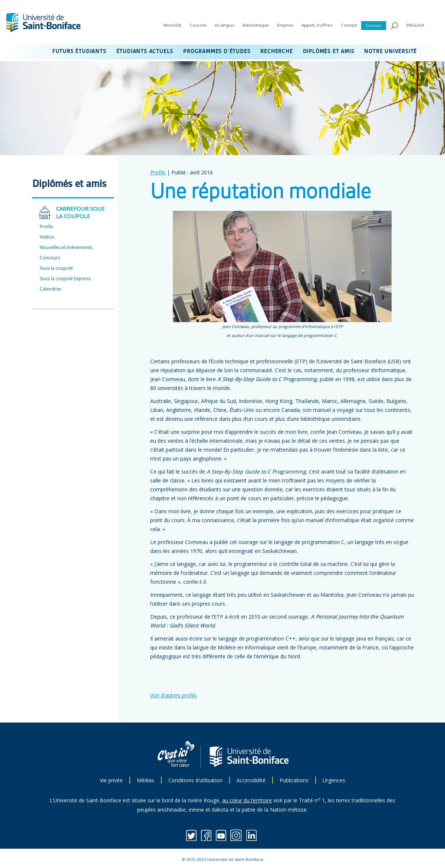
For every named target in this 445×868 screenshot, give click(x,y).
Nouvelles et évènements (66, 247)
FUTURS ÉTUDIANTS (79, 52)
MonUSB (172, 25)
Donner (374, 25)
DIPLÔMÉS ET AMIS (329, 52)
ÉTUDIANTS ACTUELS (145, 52)
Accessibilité (251, 780)
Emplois (285, 25)
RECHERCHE (276, 52)
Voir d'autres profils (173, 695)
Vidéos (47, 237)
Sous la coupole (56, 268)
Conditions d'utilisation (195, 780)
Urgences (334, 780)
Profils (158, 172)
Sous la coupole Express (65, 279)
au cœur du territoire (247, 800)
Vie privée (111, 780)
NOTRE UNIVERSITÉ (390, 52)
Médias (146, 780)
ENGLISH (415, 25)
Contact (349, 25)
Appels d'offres (317, 25)
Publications (294, 780)
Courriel (198, 25)
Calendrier (51, 289)
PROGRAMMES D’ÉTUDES (217, 52)
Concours (50, 258)
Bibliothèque (256, 25)
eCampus (225, 25)
